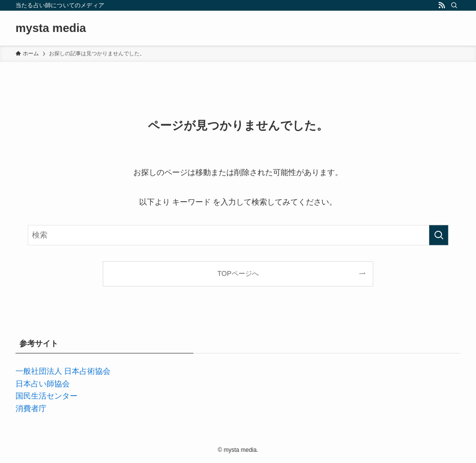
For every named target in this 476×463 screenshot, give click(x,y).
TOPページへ (238, 273)
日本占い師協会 (43, 384)
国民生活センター (47, 396)
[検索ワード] (238, 235)
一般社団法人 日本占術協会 (63, 371)
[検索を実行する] (439, 235)
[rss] (442, 5)
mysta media (51, 28)
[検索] (454, 5)
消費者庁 (31, 408)
